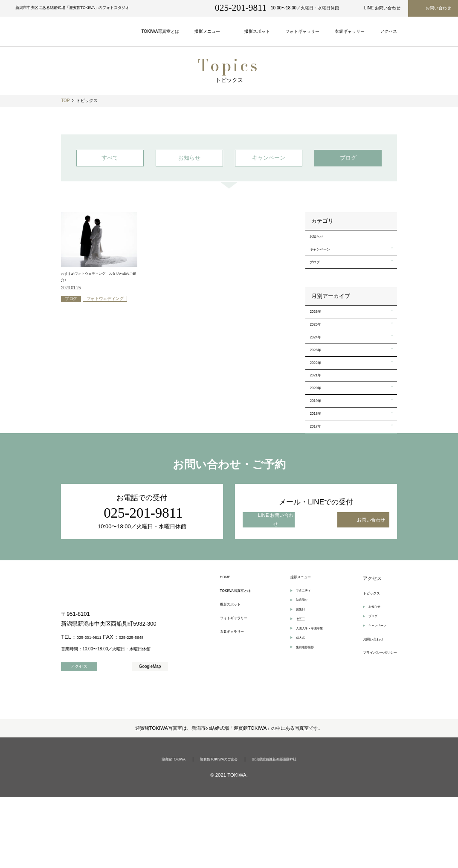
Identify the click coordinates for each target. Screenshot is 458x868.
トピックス (362, 662)
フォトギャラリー (239, 694)
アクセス (359, 646)
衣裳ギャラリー (236, 711)
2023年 (319, 387)
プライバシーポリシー (374, 733)
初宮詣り (298, 673)
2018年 (319, 474)
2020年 (319, 439)
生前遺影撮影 (302, 731)
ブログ (318, 280)
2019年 (319, 457)
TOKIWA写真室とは (241, 662)
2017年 (319, 492)
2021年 (319, 422)
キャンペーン (325, 263)
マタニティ (300, 662)
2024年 (319, 370)
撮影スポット (234, 679)
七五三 (296, 697)
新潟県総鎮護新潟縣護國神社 (286, 830)
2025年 (319, 352)
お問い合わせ (364, 717)
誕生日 (296, 685)
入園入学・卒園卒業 (309, 708)
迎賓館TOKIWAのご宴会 (215, 830)
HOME (227, 646)
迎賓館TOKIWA (158, 830)
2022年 (319, 404)
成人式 (296, 720)
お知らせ (321, 245)
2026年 (319, 335)
